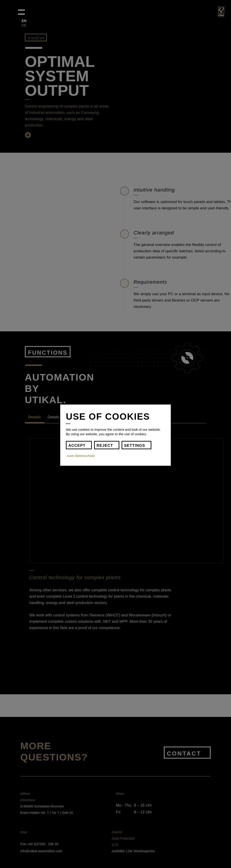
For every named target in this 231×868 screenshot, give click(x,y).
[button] (21, 12)
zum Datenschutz (81, 456)
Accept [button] (77, 446)
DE (24, 25)
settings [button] (135, 446)
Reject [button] (105, 446)
